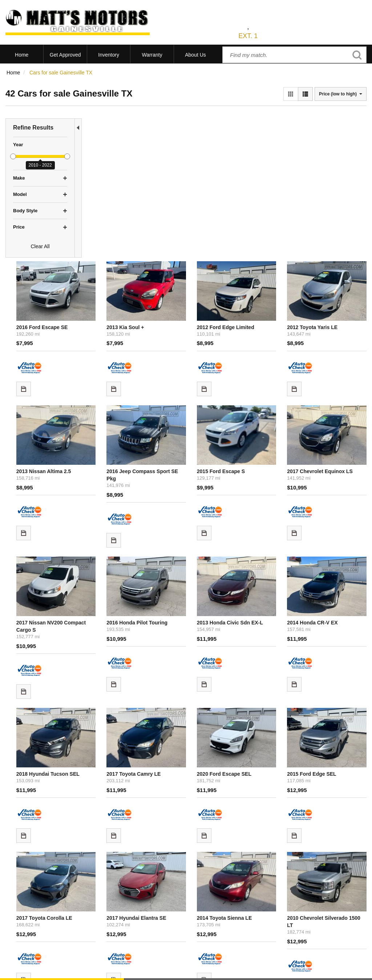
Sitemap (97, 971)
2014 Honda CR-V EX (329, 435)
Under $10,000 (22, 930)
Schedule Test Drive (28, 911)
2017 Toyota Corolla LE (118, 706)
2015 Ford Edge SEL (328, 571)
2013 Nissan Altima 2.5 (118, 300)
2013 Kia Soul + (180, 172)
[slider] (13, 156)
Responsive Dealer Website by (264, 973)
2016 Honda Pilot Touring (192, 435)
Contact (58, 971)
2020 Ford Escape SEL (260, 571)
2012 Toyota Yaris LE (329, 172)
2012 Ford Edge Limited (261, 172)
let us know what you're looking (163, 812)
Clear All (40, 246)
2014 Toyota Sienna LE (260, 706)
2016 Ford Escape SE (116, 172)
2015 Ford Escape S (256, 300)
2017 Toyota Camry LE (189, 571)
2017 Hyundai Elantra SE (191, 706)
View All (14, 902)
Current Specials (24, 920)
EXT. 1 (248, 36)
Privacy (77, 971)
